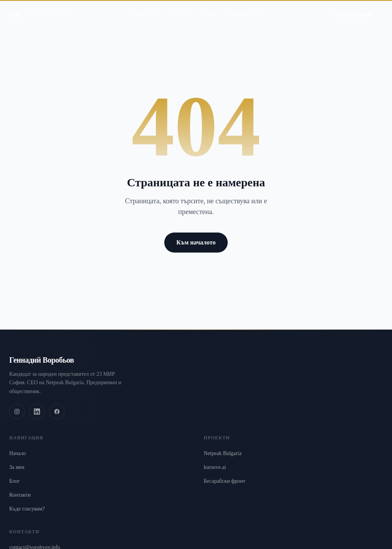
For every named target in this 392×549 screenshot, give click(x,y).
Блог (210, 8)
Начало (144, 8)
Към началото (196, 242)
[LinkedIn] (37, 412)
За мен (180, 8)
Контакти (245, 8)
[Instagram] (17, 412)
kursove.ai (215, 467)
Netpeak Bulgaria (223, 453)
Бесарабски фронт (225, 481)
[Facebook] (57, 412)
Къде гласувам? (27, 509)
